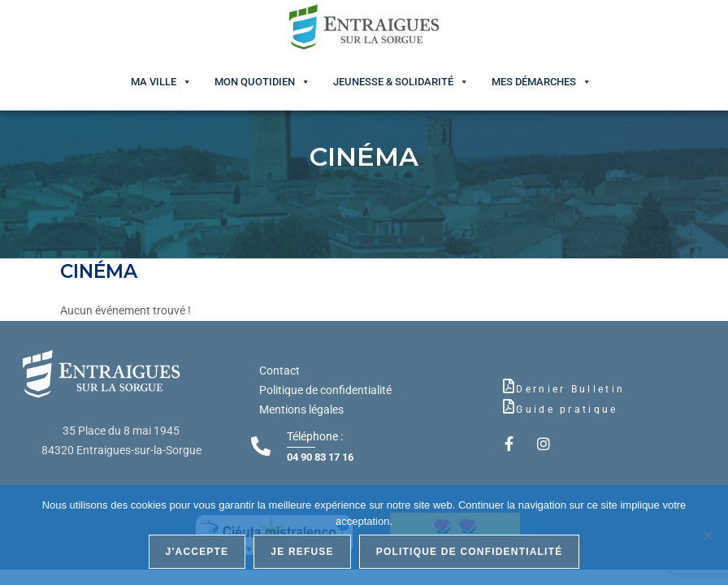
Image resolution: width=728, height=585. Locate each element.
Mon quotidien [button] (255, 82)
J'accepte (197, 552)
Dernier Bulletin (570, 389)
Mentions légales (301, 409)
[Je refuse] (708, 535)
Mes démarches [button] (534, 82)
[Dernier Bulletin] (509, 386)
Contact (279, 370)
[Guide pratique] (509, 406)
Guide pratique (567, 409)
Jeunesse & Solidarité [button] (393, 82)
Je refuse (302, 552)
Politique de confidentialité (325, 390)
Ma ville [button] (154, 82)
